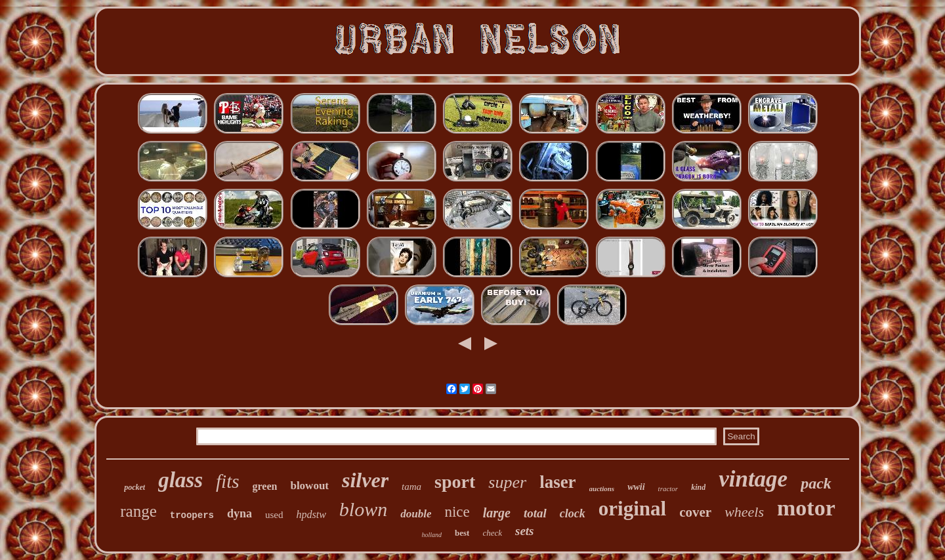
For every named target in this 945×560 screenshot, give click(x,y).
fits (227, 481)
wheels (744, 512)
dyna (240, 513)
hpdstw (311, 514)
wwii (636, 487)
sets (525, 531)
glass (180, 480)
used (274, 515)
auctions (602, 489)
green (265, 486)
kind (698, 487)
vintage (753, 479)
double (416, 514)
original (632, 509)
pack (816, 483)
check (492, 533)
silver (365, 480)
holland (431, 535)
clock (573, 513)
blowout (309, 486)
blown (363, 509)
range (138, 511)
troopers (192, 515)
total (535, 513)
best (462, 533)
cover (695, 512)
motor (806, 508)
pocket (135, 487)
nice (457, 512)
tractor (668, 489)
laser (557, 482)
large (497, 513)
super (507, 482)
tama (411, 487)
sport (455, 482)
